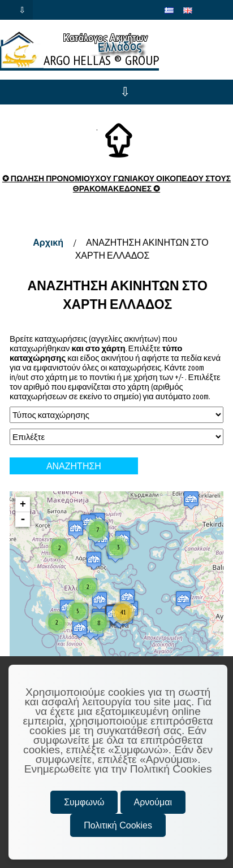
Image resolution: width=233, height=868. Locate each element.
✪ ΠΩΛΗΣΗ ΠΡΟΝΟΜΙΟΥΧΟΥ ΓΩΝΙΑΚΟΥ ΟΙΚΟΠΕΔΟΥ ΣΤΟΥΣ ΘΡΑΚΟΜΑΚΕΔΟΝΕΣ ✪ (116, 184)
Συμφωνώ (84, 802)
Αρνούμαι (153, 802)
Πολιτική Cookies (118, 825)
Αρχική (48, 242)
